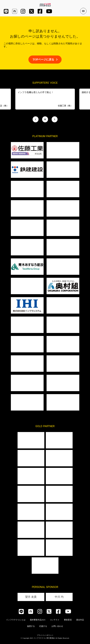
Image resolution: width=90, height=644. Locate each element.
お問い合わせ (57, 626)
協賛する (31, 626)
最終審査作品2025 (38, 620)
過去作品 (80, 620)
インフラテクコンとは (16, 620)
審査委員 (68, 620)
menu (83, 11)
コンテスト (55, 620)
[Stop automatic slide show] (45, 119)
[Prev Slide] (36, 119)
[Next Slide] (55, 119)
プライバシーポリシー (45, 635)
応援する (43, 626)
